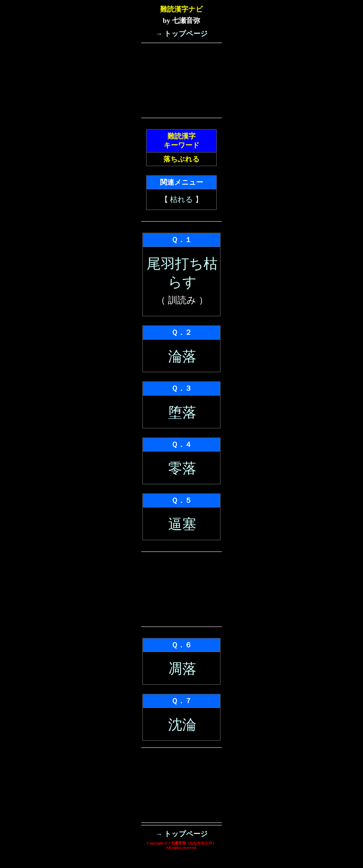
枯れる (181, 199)
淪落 (182, 356)
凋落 (182, 669)
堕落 (182, 412)
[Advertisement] (181, 80)
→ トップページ (181, 34)
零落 (182, 468)
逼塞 (182, 524)
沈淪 (182, 725)
